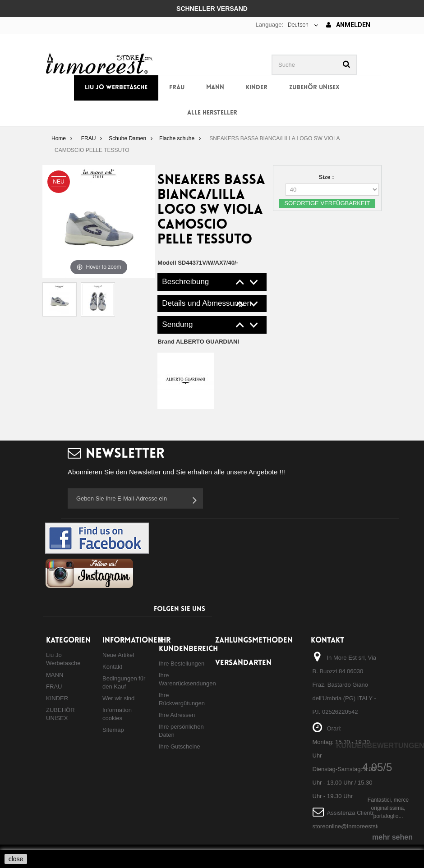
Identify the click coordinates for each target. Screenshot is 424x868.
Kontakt (112, 667)
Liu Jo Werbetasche (116, 88)
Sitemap (113, 730)
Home (59, 138)
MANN (215, 88)
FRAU (177, 88)
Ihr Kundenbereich (188, 645)
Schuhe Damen (127, 138)
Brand (198, 342)
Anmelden (348, 25)
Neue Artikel (118, 655)
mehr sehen (392, 837)
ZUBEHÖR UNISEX (314, 88)
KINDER (257, 88)
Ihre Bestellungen (182, 664)
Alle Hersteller (212, 113)
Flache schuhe (177, 138)
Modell (167, 263)
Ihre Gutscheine (180, 746)
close (16, 859)
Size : (327, 177)
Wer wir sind (118, 698)
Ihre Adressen (177, 715)
